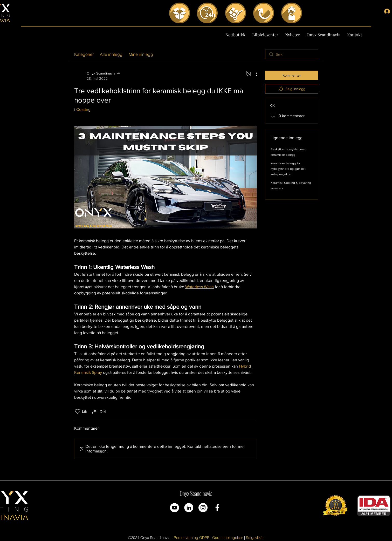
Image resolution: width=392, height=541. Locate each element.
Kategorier (84, 54)
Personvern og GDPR (192, 538)
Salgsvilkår (255, 538)
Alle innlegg (111, 54)
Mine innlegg (141, 54)
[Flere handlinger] (254, 74)
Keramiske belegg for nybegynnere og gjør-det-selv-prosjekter (289, 169)
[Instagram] (203, 508)
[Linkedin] (189, 508)
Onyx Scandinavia (196, 493)
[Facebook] (217, 508)
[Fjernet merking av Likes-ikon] (78, 411)
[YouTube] (174, 508)
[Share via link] (99, 411)
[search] (292, 54)
